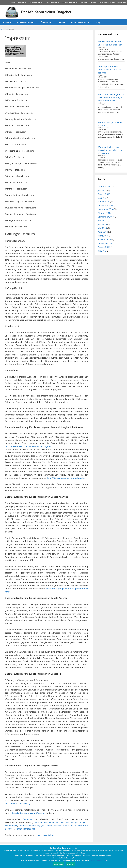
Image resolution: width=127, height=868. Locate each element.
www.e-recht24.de (45, 835)
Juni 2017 (102, 190)
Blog (98, 22)
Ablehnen (70, 864)
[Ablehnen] (124, 856)
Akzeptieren (59, 864)
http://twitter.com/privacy (17, 803)
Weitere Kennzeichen (107, 2)
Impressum (121, 2)
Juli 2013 (102, 251)
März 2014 (103, 236)
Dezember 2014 (106, 205)
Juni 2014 (102, 224)
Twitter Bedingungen (25, 829)
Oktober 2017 (104, 186)
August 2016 (104, 194)
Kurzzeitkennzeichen (19, 2)
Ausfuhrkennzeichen (70, 2)
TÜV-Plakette (45, 22)
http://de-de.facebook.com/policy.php (66, 478)
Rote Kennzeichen (36, 2)
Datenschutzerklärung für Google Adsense (40, 826)
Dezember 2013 (106, 243)
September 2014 (106, 217)
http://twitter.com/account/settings (28, 813)
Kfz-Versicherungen (25, 22)
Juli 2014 (102, 221)
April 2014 (103, 232)
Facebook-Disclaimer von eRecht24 (52, 822)
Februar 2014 (104, 239)
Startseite (7, 22)
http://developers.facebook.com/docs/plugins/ (28, 446)
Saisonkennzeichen (53, 2)
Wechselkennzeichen (88, 2)
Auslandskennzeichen (81, 22)
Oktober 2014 (104, 213)
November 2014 (106, 209)
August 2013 (104, 247)
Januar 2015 (104, 202)
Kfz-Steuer (61, 22)
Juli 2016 (102, 198)
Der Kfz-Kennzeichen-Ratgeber (46, 12)
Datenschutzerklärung (98, 860)
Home (2, 29)
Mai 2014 (102, 228)
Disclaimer (28, 819)
